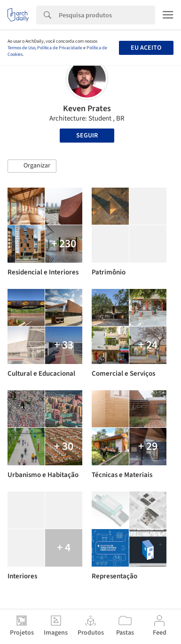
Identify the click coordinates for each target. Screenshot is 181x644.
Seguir (87, 136)
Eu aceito (146, 48)
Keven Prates (87, 109)
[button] (32, 166)
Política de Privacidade (60, 48)
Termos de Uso (21, 48)
